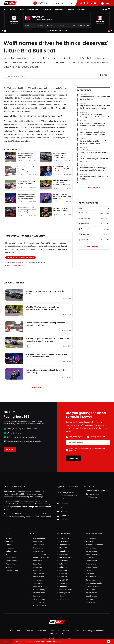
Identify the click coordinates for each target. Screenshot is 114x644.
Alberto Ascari (92, 548)
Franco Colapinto (39, 602)
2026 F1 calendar (22, 514)
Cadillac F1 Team (13, 570)
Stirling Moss (91, 580)
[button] (14, 20)
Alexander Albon (39, 593)
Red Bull (31, 91)
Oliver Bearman (39, 599)
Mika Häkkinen (92, 564)
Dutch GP (63, 574)
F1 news (21, 9)
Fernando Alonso (42, 504)
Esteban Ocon (38, 574)
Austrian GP (64, 561)
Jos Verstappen (92, 567)
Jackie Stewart (92, 561)
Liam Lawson (38, 596)
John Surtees (91, 599)
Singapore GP (65, 586)
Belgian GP (64, 567)
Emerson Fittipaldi (93, 586)
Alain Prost (90, 542)
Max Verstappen (24, 504)
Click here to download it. (14, 265)
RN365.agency (92, 497)
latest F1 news (16, 491)
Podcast (81, 9)
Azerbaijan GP (65, 583)
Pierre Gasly (37, 583)
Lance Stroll (37, 586)
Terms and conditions (46, 631)
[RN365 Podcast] (49, 3)
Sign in (10, 450)
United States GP (66, 590)
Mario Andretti (92, 602)
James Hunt (91, 558)
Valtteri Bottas (38, 577)
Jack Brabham (92, 596)
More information (57, 31)
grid (5, 98)
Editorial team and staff (95, 491)
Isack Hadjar (37, 561)
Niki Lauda (90, 574)
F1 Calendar (33, 9)
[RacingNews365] (57, 622)
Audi (8, 554)
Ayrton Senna (91, 551)
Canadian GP (65, 551)
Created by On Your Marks (94, 631)
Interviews (60, 9)
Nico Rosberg (91, 538)
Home (13, 9)
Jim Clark (90, 570)
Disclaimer (29, 631)
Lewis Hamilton (10, 504)
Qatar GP (63, 596)
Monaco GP (64, 554)
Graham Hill (91, 590)
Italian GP (63, 577)
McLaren (9, 542)
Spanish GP (64, 580)
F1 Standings (47, 9)
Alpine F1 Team (12, 551)
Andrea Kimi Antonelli (41, 558)
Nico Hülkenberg (39, 590)
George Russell (34, 507)
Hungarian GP (65, 570)
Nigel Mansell (91, 577)
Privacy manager (57, 633)
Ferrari (8, 545)
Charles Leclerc (39, 548)
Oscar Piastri (38, 564)
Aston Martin (11, 558)
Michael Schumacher (94, 545)
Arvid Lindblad (38, 580)
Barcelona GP (65, 558)
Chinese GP (64, 542)
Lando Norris (22, 507)
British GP (63, 564)
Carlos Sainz (37, 567)
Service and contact (94, 494)
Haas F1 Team (11, 561)
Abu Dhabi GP (65, 599)
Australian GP (65, 538)
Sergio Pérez (37, 570)
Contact (76, 631)
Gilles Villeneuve (92, 554)
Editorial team (16, 631)
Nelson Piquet (91, 593)
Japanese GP (65, 545)
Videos (71, 9)
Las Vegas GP (65, 593)
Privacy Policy (63, 631)
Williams (9, 567)
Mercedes (23, 95)
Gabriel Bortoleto (39, 606)
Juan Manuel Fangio (94, 583)
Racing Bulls (11, 564)
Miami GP (63, 548)
